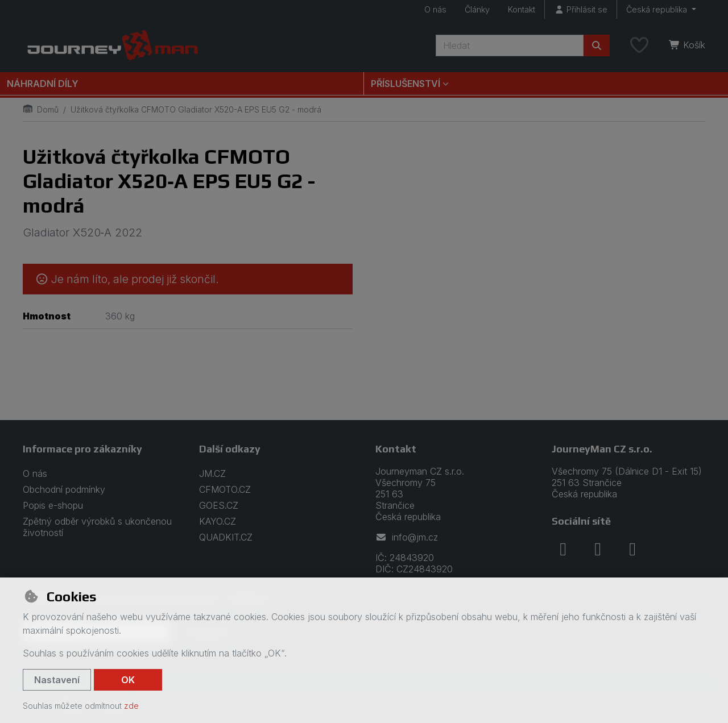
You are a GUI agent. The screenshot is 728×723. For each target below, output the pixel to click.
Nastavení (57, 680)
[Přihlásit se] (581, 9)
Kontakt (522, 9)
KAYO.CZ (218, 521)
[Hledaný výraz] (510, 45)
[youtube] (632, 549)
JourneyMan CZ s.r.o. (602, 449)
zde (131, 706)
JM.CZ (212, 473)
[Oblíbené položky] (639, 45)
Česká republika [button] (658, 9)
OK (128, 680)
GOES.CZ (219, 505)
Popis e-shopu (53, 505)
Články (477, 9)
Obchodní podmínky (64, 489)
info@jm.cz (407, 537)
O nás (435, 9)
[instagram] (598, 549)
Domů (41, 109)
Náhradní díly (43, 84)
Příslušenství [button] (406, 84)
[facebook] (563, 549)
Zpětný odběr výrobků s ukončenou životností (97, 527)
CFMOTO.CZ (225, 489)
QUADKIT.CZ (226, 537)
